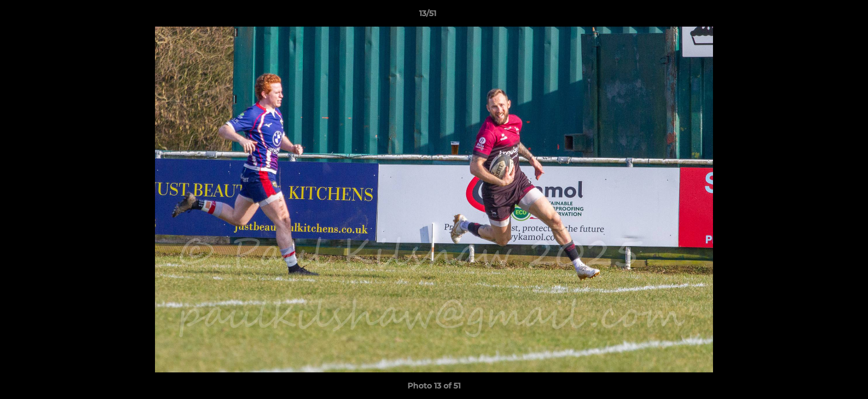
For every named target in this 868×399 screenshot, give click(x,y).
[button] (821, 16)
